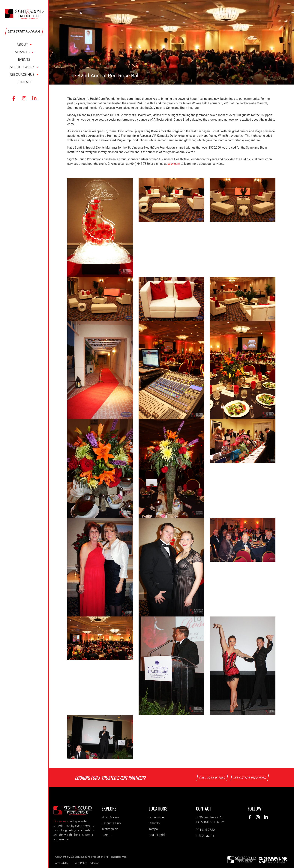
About (24, 44)
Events (24, 59)
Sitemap (95, 863)
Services (24, 52)
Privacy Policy (79, 863)
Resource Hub (24, 74)
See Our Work (24, 67)
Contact (24, 82)
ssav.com (174, 164)
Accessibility (62, 863)
